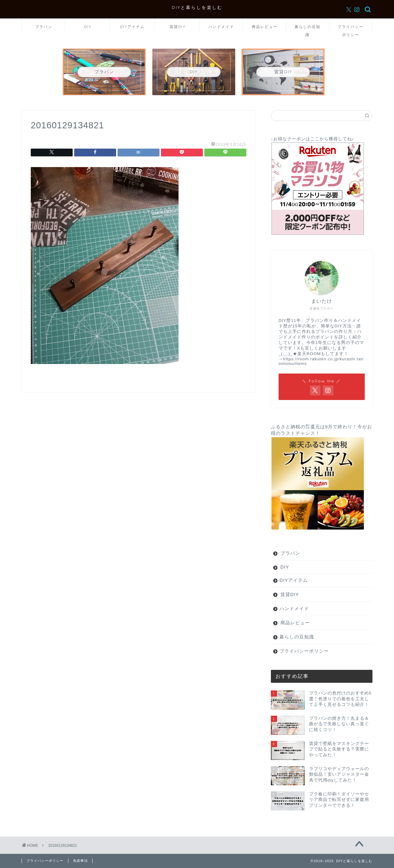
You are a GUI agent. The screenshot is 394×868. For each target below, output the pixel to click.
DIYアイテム (132, 27)
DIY (88, 27)
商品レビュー (265, 27)
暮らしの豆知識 (308, 29)
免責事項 (80, 861)
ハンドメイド (221, 27)
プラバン (44, 27)
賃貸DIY (178, 27)
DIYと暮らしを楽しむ (197, 7)
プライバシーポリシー (351, 29)
